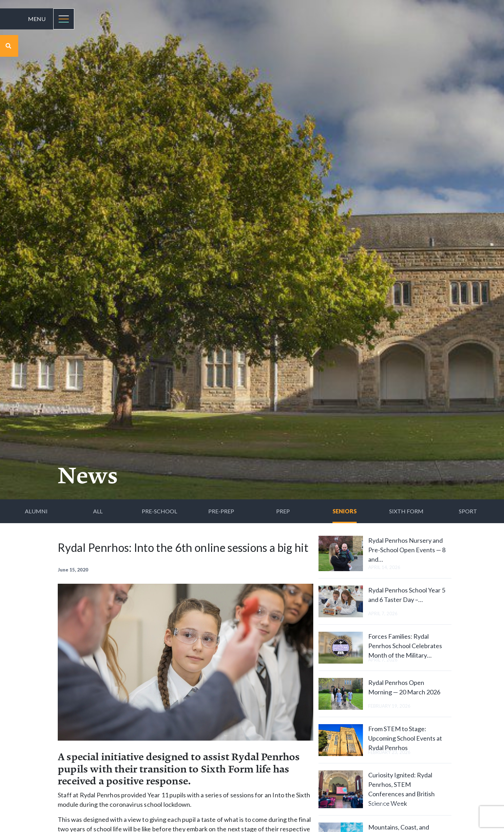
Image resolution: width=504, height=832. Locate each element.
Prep (283, 511)
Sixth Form (406, 511)
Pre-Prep (221, 511)
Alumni (36, 511)
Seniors (345, 511)
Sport (468, 511)
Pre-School (159, 511)
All (98, 511)
